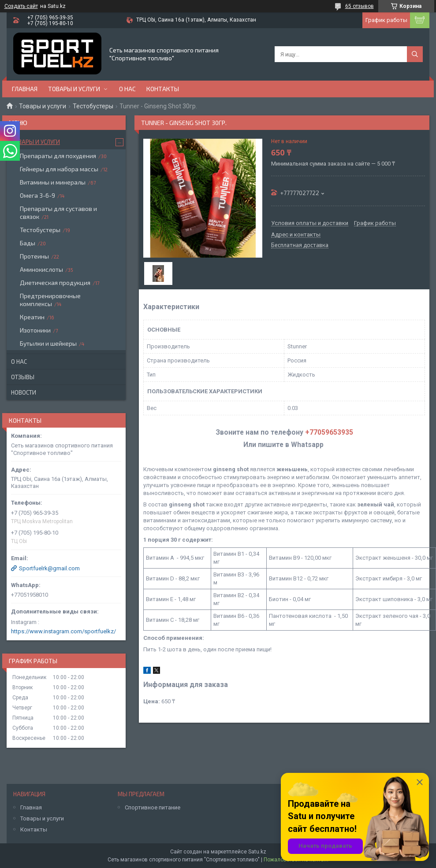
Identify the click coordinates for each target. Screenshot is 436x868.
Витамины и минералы (53, 182)
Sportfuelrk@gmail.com (49, 568)
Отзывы (23, 377)
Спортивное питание (153, 807)
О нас (127, 89)
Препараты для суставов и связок (58, 212)
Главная (25, 89)
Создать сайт (21, 6)
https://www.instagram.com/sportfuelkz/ (63, 631)
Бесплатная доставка (300, 245)
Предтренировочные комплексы (50, 300)
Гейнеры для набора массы (59, 169)
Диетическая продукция (55, 283)
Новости (24, 392)
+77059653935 (329, 432)
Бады (28, 243)
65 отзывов (360, 6)
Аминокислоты (41, 269)
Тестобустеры (93, 106)
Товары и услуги (74, 89)
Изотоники (35, 330)
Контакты (163, 89)
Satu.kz (257, 852)
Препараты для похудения (58, 156)
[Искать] (415, 54)
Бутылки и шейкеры (48, 343)
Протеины (34, 256)
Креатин (32, 317)
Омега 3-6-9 (37, 195)
